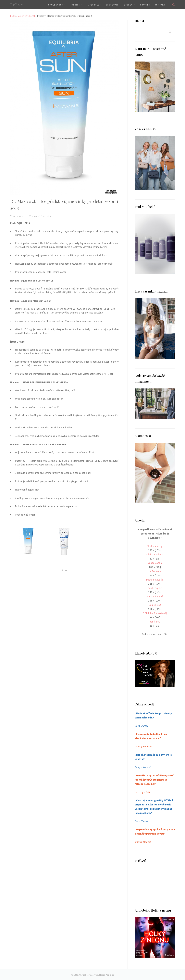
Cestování (112, 5)
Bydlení (129, 5)
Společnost (56, 5)
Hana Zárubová (155, 596)
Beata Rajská (155, 588)
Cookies (145, 5)
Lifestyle (93, 5)
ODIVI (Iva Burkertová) (155, 613)
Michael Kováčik (155, 580)
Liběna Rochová (155, 554)
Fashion (75, 5)
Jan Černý (155, 622)
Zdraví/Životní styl (26, 16)
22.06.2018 (17, 216)
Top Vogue (16, 4)
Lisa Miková (155, 605)
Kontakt (160, 5)
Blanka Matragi (155, 546)
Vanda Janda (155, 563)
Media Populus (106, 975)
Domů (13, 16)
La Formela (155, 571)
